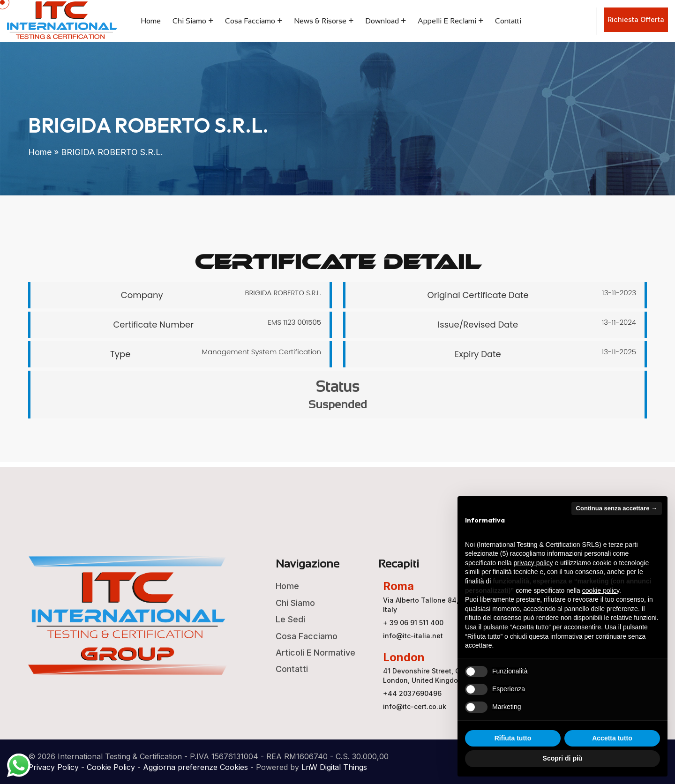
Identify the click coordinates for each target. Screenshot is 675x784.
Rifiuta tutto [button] (513, 738)
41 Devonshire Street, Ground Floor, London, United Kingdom (441, 676)
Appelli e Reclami (447, 21)
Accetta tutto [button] (612, 738)
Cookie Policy (111, 767)
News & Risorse (320, 21)
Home (151, 21)
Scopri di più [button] (563, 758)
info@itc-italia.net (413, 636)
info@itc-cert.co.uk (415, 706)
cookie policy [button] (601, 590)
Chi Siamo (189, 21)
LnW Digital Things (334, 767)
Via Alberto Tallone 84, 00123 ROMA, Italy (443, 605)
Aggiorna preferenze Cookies (195, 767)
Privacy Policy (53, 767)
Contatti (508, 21)
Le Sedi (290, 619)
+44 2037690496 (412, 693)
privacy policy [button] (533, 563)
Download (382, 21)
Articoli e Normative (315, 653)
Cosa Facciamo (250, 21)
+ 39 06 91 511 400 (413, 623)
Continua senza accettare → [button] (617, 508)
